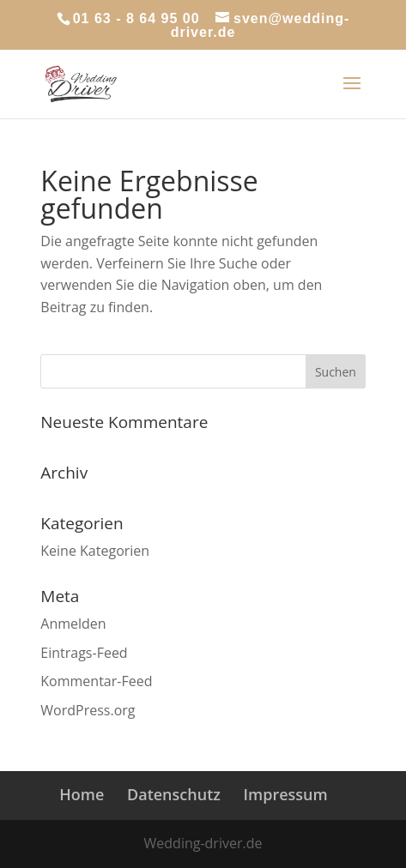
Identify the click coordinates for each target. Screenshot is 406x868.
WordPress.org (88, 710)
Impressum (286, 794)
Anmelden (73, 624)
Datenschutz (174, 794)
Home (82, 794)
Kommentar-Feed (96, 681)
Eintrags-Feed (84, 653)
